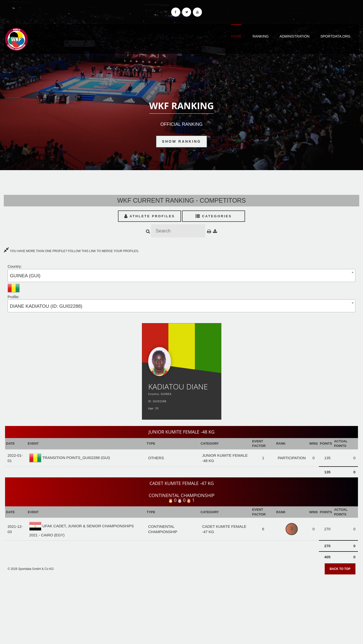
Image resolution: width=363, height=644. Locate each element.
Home (236, 36)
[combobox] (181, 275)
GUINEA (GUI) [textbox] (25, 276)
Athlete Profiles (150, 216)
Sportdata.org (335, 36)
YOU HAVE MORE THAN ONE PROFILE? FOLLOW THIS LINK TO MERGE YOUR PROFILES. (71, 251)
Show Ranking (182, 141)
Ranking (261, 36)
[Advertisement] (181, 607)
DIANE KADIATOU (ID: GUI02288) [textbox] (46, 306)
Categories (214, 216)
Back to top (340, 569)
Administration (295, 36)
